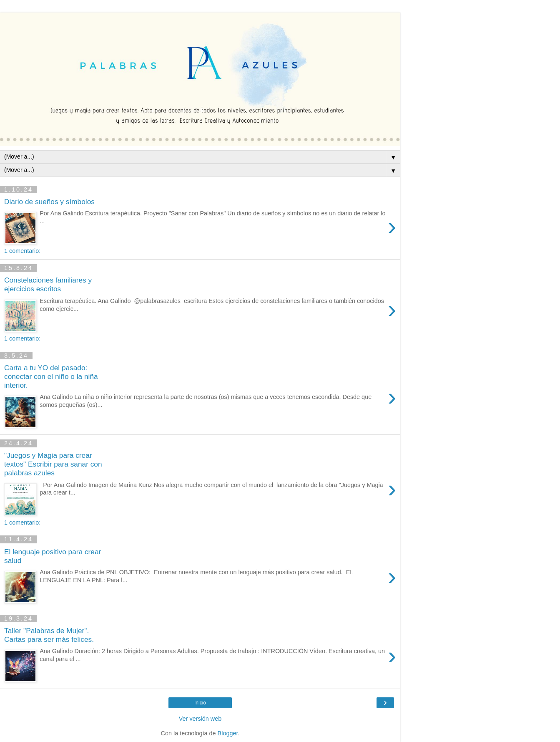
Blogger (228, 733)
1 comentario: (22, 251)
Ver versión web (200, 719)
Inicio (200, 703)
